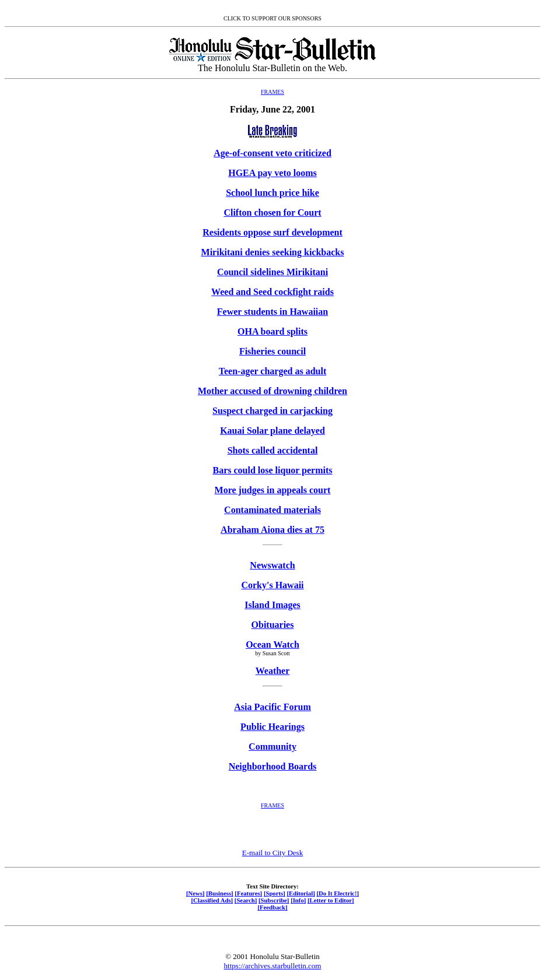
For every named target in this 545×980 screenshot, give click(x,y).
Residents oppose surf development (272, 232)
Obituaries (273, 625)
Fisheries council (272, 351)
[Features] (248, 893)
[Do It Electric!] (338, 893)
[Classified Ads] (212, 900)
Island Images (272, 605)
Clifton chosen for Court (272, 212)
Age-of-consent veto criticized (272, 153)
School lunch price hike (272, 193)
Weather (273, 671)
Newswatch (272, 565)
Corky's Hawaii (272, 585)
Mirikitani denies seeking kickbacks (273, 252)
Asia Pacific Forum (272, 707)
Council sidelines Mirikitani (272, 272)
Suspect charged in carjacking (272, 411)
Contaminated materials (272, 510)
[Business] (219, 893)
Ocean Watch (272, 644)
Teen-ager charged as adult (272, 371)
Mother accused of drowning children (272, 391)
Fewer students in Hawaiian (272, 312)
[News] (195, 893)
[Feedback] (272, 907)
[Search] (246, 900)
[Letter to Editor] (331, 900)
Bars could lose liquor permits (272, 470)
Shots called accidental (273, 450)
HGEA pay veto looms (272, 173)
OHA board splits (272, 331)
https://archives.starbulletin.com (273, 966)
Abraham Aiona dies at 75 (272, 530)
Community (272, 747)
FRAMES (272, 92)
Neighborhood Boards (273, 766)
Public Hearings (272, 727)
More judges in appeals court (273, 490)
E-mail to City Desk (272, 853)
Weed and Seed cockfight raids (272, 292)
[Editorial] (301, 893)
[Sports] (275, 893)
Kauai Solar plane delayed (272, 431)
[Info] (298, 900)
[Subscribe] (274, 900)
